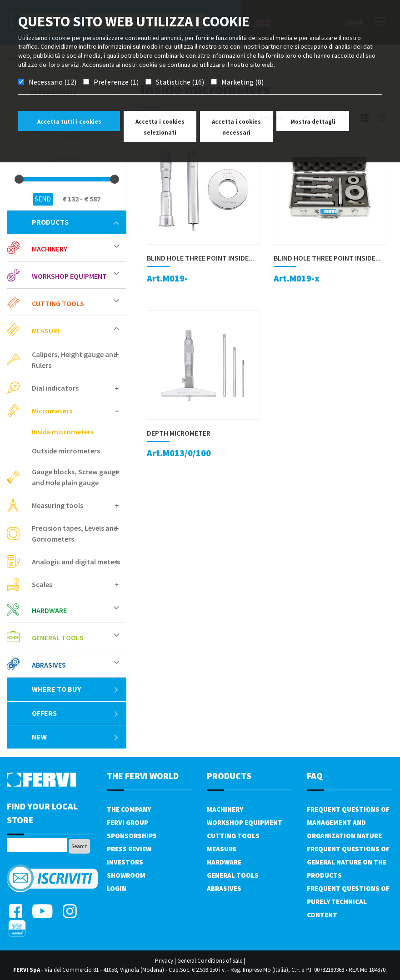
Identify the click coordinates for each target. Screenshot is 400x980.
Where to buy (75, 689)
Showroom (126, 875)
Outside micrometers (66, 451)
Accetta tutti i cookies (69, 122)
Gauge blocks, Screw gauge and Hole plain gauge (75, 477)
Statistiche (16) (180, 82)
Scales (42, 584)
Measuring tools (57, 505)
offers (75, 713)
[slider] (19, 179)
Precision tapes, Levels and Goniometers (75, 533)
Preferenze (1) (116, 82)
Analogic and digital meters (76, 562)
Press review (129, 849)
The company (129, 809)
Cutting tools (58, 303)
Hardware (49, 610)
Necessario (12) (52, 82)
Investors (125, 862)
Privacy (164, 961)
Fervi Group (127, 822)
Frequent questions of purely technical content (348, 902)
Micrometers (52, 411)
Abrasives (49, 665)
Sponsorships (132, 836)
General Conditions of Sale (210, 961)
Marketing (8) (242, 82)
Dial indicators (55, 388)
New (75, 737)
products (75, 222)
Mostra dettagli (313, 122)
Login (117, 888)
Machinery (50, 249)
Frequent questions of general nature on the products (348, 862)
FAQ (315, 776)
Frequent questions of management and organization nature (348, 822)
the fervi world (143, 776)
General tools (58, 638)
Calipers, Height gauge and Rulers (75, 360)
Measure (46, 331)
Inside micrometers (63, 432)
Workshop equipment (69, 276)
